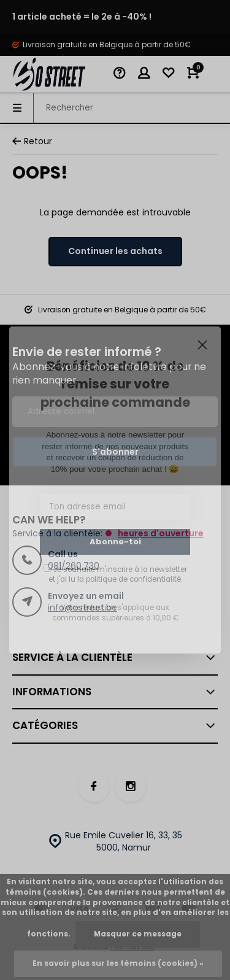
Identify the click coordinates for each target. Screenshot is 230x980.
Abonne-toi (115, 542)
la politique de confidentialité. (130, 579)
